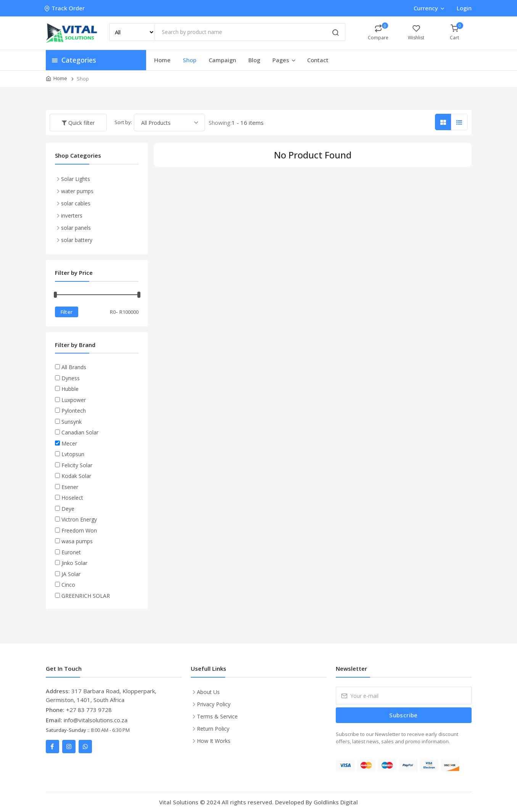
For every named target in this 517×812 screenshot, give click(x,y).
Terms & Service (217, 716)
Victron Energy (79, 519)
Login (464, 8)
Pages (284, 60)
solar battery (77, 240)
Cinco (68, 585)
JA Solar (71, 574)
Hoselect (72, 498)
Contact (318, 60)
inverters (72, 216)
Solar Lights (76, 179)
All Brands (74, 367)
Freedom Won (79, 530)
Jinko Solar (74, 563)
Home (162, 60)
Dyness (71, 378)
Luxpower (74, 400)
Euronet (71, 552)
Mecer (69, 443)
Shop (190, 60)
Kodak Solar (76, 476)
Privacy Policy (214, 704)
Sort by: (123, 122)
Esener (70, 487)
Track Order (65, 8)
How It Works (214, 741)
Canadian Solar (80, 432)
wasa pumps (77, 541)
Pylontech (74, 411)
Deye (68, 509)
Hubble (70, 389)
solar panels (76, 228)
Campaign (222, 60)
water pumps (77, 191)
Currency (429, 8)
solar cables (76, 203)
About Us (208, 692)
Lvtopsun (73, 454)
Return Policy (213, 729)
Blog (254, 60)
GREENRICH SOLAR (86, 596)
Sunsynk (72, 422)
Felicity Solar (77, 465)
